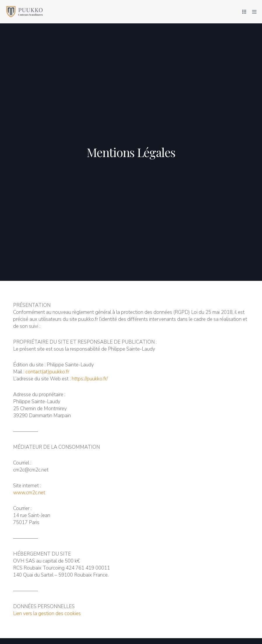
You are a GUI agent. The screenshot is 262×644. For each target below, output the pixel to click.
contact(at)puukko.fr (47, 372)
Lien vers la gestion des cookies (47, 613)
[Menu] (252, 12)
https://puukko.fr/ (90, 379)
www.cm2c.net (29, 493)
